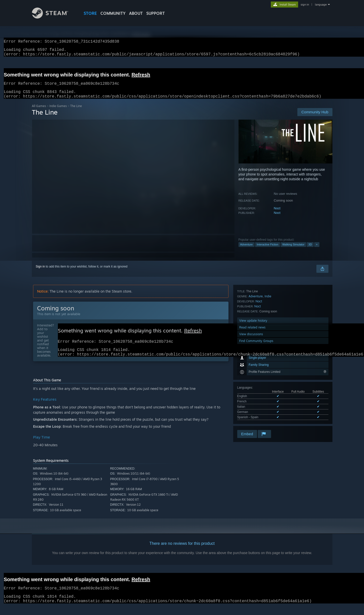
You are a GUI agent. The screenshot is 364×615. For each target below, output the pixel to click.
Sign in (40, 273)
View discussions (251, 416)
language (321, 5)
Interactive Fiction (268, 250)
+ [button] (317, 250)
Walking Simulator (293, 250)
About (136, 13)
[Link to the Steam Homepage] (54, 17)
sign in (305, 5)
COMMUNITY (113, 13)
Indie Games (58, 112)
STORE (90, 13)
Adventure (247, 250)
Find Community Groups (256, 422)
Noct (277, 214)
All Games (39, 112)
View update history (253, 402)
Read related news (252, 409)
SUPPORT (156, 13)
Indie (268, 378)
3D (310, 250)
